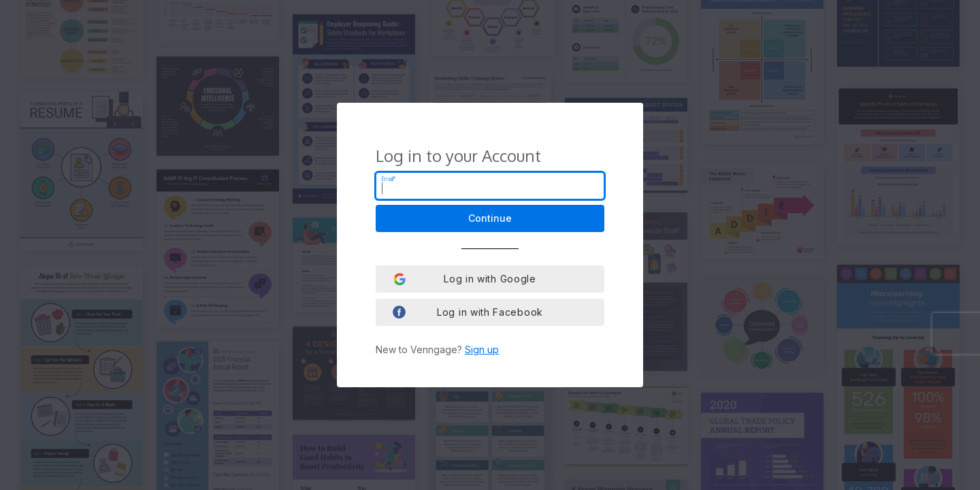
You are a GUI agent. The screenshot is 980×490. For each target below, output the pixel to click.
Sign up (482, 349)
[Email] (490, 186)
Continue (490, 218)
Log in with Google (464, 279)
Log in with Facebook (468, 312)
